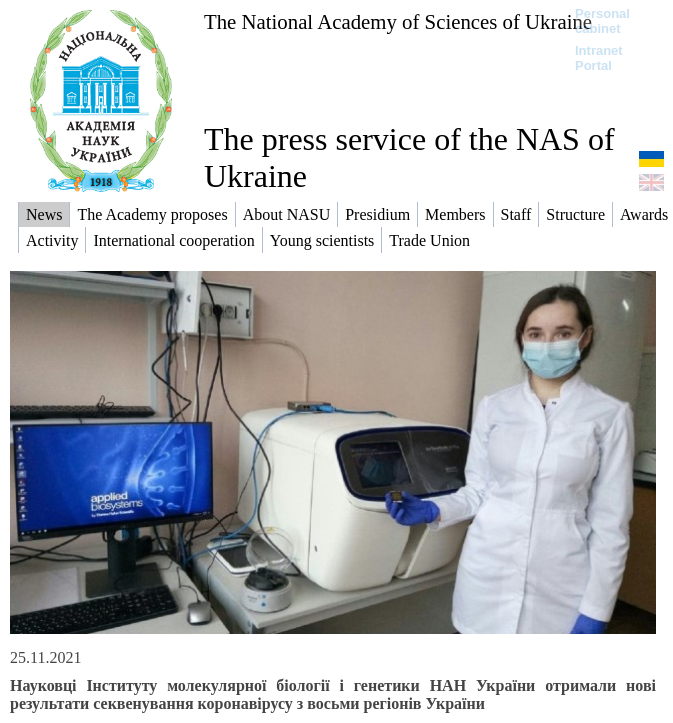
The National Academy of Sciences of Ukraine (398, 21)
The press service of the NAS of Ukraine (409, 157)
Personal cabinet (602, 21)
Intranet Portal (599, 58)
